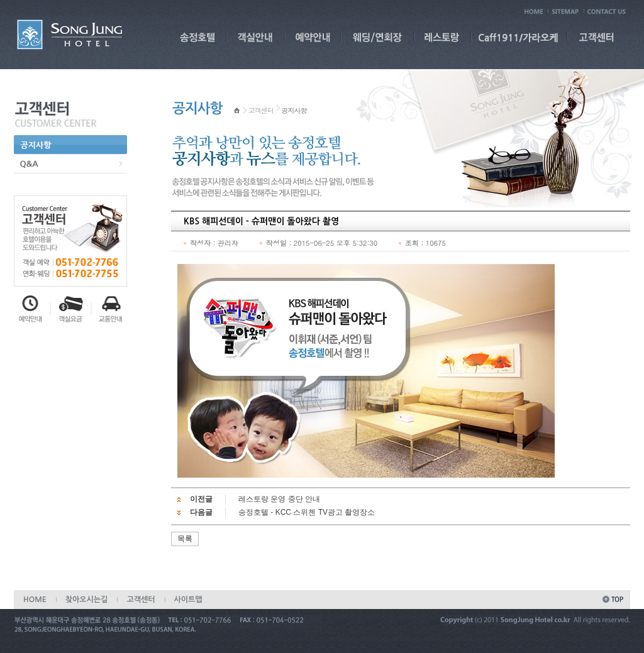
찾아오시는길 (87, 600)
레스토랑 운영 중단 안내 (279, 499)
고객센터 (261, 110)
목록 (185, 539)
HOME (35, 600)
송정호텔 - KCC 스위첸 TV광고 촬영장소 (307, 512)
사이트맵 (188, 600)
